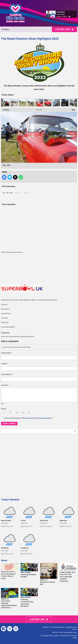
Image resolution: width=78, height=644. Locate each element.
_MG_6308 (40, 103)
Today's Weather (10, 500)
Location (5, 364)
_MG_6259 (73, 103)
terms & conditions (45, 418)
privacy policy (30, 418)
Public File (46, 627)
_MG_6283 (65, 103)
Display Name (7, 353)
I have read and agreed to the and (28, 418)
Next (72, 109)
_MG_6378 (14, 103)
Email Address (7, 374)
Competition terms (71, 627)
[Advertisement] (16, 465)
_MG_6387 (6, 103)
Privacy (75, 629)
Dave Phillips (61, 14)
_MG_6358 (23, 103)
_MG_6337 (31, 103)
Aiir (76, 638)
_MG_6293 (56, 103)
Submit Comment (9, 424)
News (4, 560)
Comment (5, 385)
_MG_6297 (48, 103)
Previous (5, 109)
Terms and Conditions (57, 627)
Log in (5, 347)
